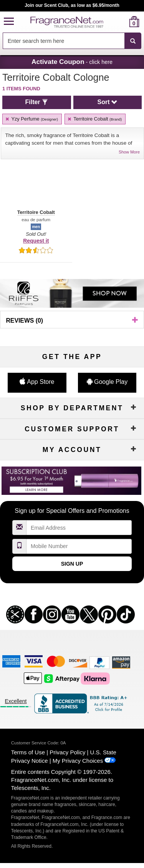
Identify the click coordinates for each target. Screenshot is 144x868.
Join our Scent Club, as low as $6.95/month (72, 5)
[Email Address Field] (79, 528)
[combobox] (72, 41)
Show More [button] (129, 152)
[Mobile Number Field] (79, 546)
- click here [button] (72, 62)
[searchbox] (64, 41)
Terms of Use (28, 752)
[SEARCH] (133, 41)
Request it (36, 241)
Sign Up (72, 564)
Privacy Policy (67, 752)
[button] (9, 22)
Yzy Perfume (31, 119)
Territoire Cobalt (94, 119)
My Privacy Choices (78, 761)
